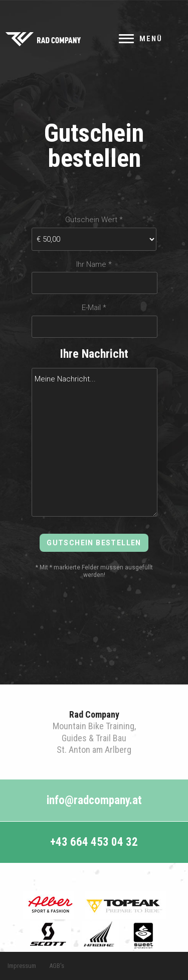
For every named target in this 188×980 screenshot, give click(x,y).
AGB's (57, 966)
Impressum (22, 966)
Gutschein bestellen (94, 543)
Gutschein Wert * (94, 220)
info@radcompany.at (94, 800)
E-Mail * (94, 308)
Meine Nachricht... (95, 442)
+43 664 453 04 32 (94, 842)
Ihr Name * (94, 265)
